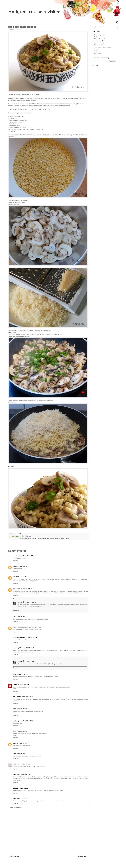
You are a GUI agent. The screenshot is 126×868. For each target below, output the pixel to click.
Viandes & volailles (99, 41)
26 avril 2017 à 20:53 (28, 556)
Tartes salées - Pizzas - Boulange (103, 47)
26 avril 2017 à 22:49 (22, 566)
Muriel (15, 674)
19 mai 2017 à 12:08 (22, 799)
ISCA (14, 566)
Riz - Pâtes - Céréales (64, 539)
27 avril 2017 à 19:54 (36, 627)
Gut (14, 577)
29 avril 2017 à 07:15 (24, 685)
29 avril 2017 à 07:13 (30, 661)
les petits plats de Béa (19, 638)
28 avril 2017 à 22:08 (22, 674)
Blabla (96, 51)
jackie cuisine (17, 589)
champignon (28, 539)
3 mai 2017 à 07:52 (24, 743)
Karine (15, 754)
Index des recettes (99, 27)
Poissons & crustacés (100, 39)
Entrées (96, 37)
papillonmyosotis (18, 721)
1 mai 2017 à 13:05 (28, 721)
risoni (57, 539)
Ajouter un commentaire (15, 808)
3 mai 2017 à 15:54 (22, 754)
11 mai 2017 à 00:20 (25, 774)
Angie (14, 799)
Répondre (15, 561)
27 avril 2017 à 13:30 (27, 589)
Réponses (17, 599)
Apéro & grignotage (99, 35)
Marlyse (20, 602)
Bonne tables (97, 53)
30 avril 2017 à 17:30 (22, 709)
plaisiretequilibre (18, 648)
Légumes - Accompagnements (39, 539)
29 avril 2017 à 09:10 (27, 697)
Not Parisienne (17, 697)
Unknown (15, 743)
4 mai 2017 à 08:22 (25, 764)
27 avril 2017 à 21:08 (31, 638)
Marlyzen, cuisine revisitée (34, 12)
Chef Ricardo (28, 113)
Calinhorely (16, 764)
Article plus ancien (82, 856)
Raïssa (15, 788)
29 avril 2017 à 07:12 (30, 602)
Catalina (15, 685)
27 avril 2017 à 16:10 (22, 617)
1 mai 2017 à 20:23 (22, 731)
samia (14, 731)
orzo (48, 539)
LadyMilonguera (17, 556)
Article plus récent (14, 856)
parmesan (52, 539)
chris (14, 709)
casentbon (16, 774)
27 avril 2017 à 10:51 (21, 577)
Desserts (96, 49)
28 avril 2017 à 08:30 (28, 648)
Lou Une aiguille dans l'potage (21, 627)
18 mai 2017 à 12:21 (23, 788)
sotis (14, 617)
